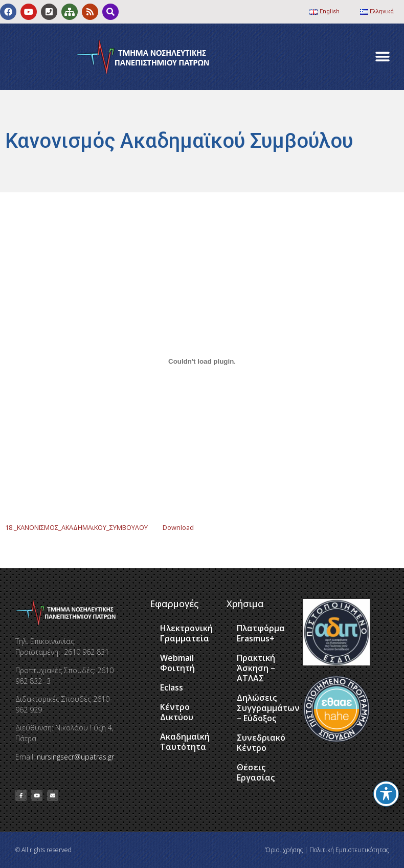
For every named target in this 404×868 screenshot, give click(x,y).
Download (178, 527)
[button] (382, 57)
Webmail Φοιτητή (177, 663)
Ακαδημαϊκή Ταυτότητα (185, 742)
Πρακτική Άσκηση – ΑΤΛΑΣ (256, 668)
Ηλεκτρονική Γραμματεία (186, 633)
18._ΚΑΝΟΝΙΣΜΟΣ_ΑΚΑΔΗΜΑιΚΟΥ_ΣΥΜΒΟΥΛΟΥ (76, 527)
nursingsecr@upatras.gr (75, 757)
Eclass (172, 687)
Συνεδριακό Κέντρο (261, 743)
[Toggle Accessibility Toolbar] (386, 794)
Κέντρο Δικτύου (177, 712)
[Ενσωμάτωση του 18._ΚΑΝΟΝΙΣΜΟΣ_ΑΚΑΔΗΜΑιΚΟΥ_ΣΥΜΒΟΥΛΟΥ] (202, 361)
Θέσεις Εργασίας (256, 772)
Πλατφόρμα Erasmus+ (261, 633)
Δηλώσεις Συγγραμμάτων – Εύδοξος (265, 708)
